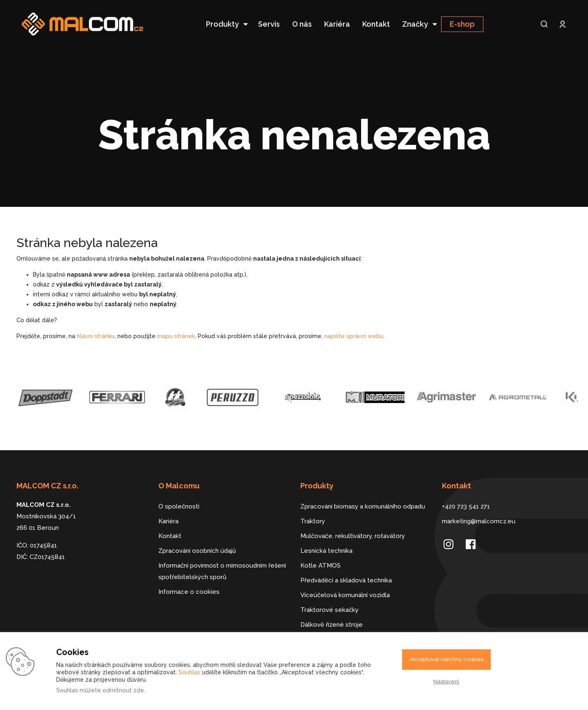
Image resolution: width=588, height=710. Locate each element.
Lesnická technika (326, 551)
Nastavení (446, 681)
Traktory (313, 521)
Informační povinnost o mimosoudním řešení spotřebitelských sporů (222, 571)
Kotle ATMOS (320, 566)
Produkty (222, 24)
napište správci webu (354, 336)
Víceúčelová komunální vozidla (345, 595)
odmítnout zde (123, 690)
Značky (415, 24)
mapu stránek (176, 336)
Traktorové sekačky (329, 610)
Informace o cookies (189, 592)
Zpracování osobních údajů (197, 551)
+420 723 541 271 (466, 506)
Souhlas (189, 672)
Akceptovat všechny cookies (446, 659)
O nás (302, 24)
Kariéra (337, 24)
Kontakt (376, 24)
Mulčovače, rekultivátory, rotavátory (353, 536)
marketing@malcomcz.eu (479, 521)
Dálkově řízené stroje (332, 625)
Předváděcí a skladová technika (346, 580)
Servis (269, 24)
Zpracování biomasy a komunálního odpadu (363, 506)
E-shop (462, 24)
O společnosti (179, 506)
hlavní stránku (96, 336)
